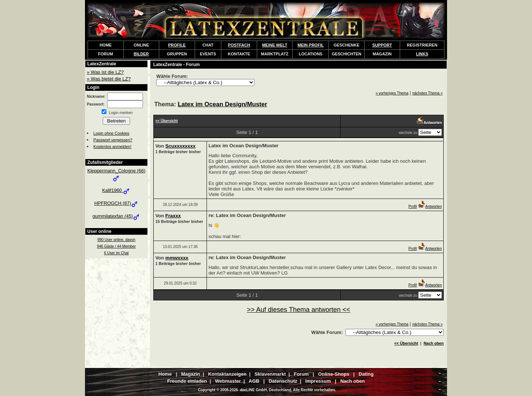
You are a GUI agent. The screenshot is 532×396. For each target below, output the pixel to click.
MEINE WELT (274, 45)
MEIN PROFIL (311, 45)
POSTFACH (239, 45)
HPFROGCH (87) (116, 203)
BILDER (141, 54)
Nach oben (434, 343)
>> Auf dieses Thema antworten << (299, 310)
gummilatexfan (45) (116, 216)
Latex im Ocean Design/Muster (222, 104)
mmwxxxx (177, 258)
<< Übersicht (406, 343)
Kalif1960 (117, 190)
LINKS (422, 54)
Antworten (430, 206)
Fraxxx (173, 216)
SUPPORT (382, 45)
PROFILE (177, 45)
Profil (412, 206)
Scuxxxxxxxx (181, 146)
